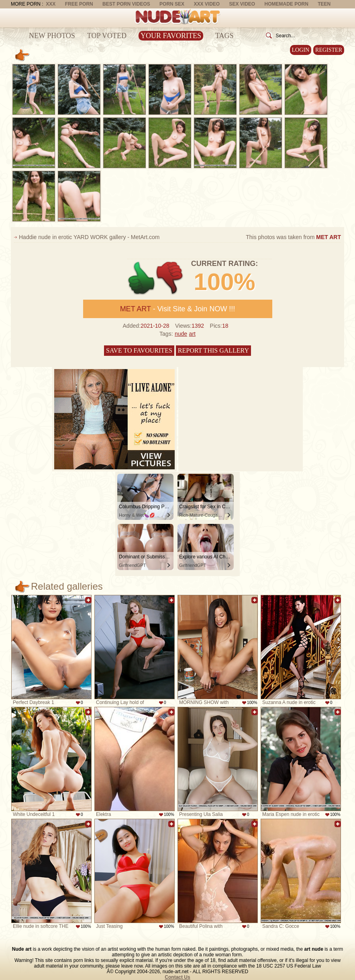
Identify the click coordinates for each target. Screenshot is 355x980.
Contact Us (177, 977)
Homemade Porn (287, 4)
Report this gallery (213, 350)
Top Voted (107, 36)
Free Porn (79, 4)
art (192, 334)
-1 (170, 278)
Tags (224, 36)
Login (301, 50)
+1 (142, 278)
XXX (51, 4)
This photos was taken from (293, 237)
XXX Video (207, 4)
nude (181, 334)
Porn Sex (172, 4)
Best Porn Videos (126, 4)
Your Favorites (171, 36)
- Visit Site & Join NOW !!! (178, 309)
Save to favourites (139, 350)
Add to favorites (88, 600)
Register (329, 50)
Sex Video (242, 4)
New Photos (52, 36)
